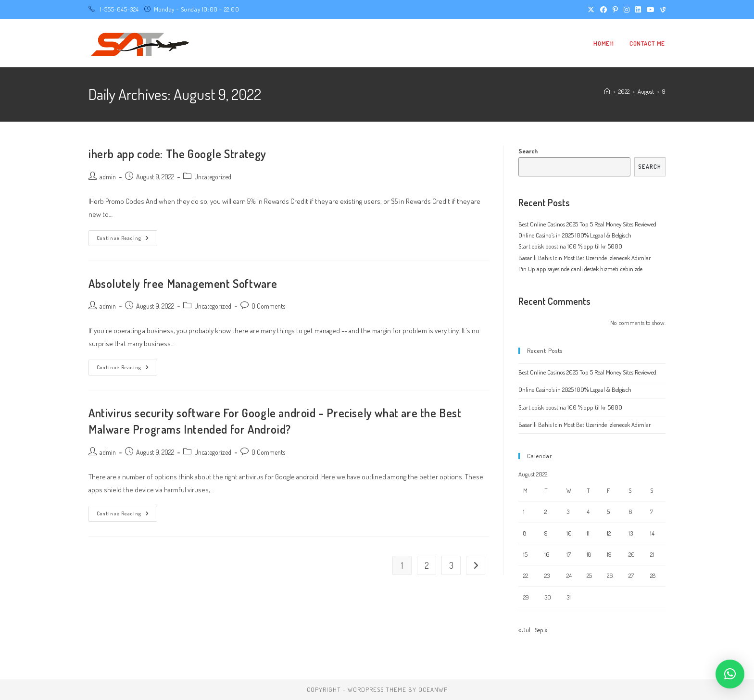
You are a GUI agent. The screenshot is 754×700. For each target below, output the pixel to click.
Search (528, 151)
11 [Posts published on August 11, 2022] (588, 533)
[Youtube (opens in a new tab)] (651, 10)
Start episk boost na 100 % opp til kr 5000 (570, 246)
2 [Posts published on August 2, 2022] (546, 512)
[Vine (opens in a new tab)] (661, 10)
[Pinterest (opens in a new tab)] (615, 10)
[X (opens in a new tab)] (591, 10)
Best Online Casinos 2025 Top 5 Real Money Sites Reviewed (587, 224)
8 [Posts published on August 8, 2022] (525, 533)
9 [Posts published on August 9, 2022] (546, 533)
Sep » (541, 630)
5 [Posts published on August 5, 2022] (608, 512)
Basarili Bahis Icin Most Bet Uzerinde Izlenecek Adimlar (585, 258)
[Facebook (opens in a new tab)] (603, 10)
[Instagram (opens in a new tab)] (627, 10)
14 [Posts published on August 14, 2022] (652, 533)
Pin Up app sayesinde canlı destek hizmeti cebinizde (580, 269)
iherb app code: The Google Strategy (177, 154)
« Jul (524, 630)
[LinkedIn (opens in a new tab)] (638, 10)
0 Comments (268, 306)
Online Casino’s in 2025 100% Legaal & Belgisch (575, 235)
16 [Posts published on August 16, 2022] (547, 554)
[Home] (607, 91)
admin (108, 177)
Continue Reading (127, 240)
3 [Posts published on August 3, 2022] (568, 512)
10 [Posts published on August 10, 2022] (569, 533)
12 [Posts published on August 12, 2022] (609, 533)
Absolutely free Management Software (183, 283)
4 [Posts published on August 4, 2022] (588, 512)
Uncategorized (213, 177)
